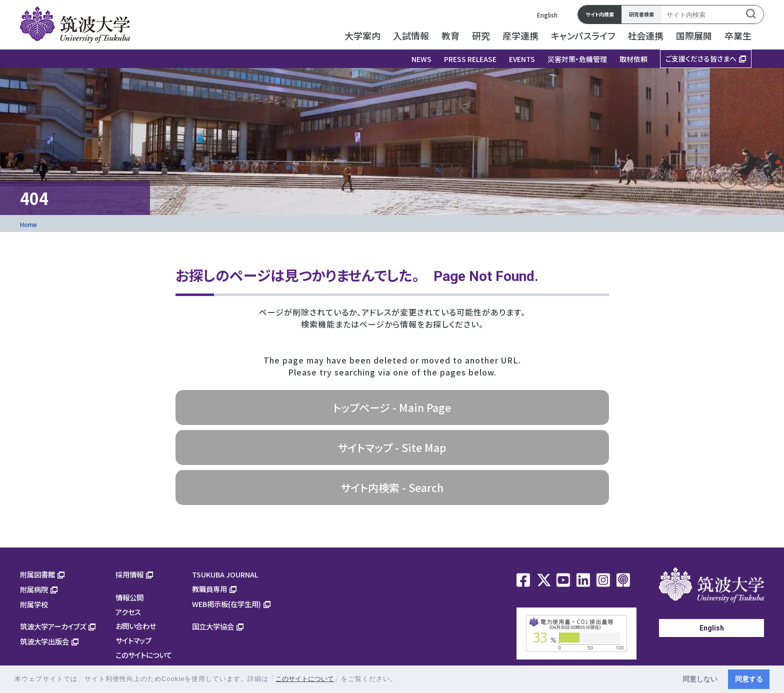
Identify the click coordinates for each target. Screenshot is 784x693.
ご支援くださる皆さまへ (701, 58)
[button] (401, 680)
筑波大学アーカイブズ (53, 626)
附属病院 (34, 589)
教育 (450, 35)
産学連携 (520, 35)
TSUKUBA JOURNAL (225, 574)
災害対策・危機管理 (577, 59)
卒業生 (738, 35)
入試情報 (411, 35)
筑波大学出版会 (44, 641)
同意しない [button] (700, 679)
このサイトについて (144, 655)
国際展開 (694, 35)
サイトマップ (133, 640)
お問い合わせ (136, 626)
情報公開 (129, 597)
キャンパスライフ (583, 35)
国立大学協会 (213, 626)
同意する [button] (749, 679)
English (547, 15)
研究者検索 (641, 14)
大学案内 (362, 35)
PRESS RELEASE (470, 59)
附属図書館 (37, 574)
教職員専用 (209, 589)
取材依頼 (633, 59)
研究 (481, 35)
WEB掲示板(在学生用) (226, 604)
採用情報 (129, 574)
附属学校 (34, 604)
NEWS (421, 59)
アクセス (128, 612)
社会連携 (645, 35)
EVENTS (522, 59)
